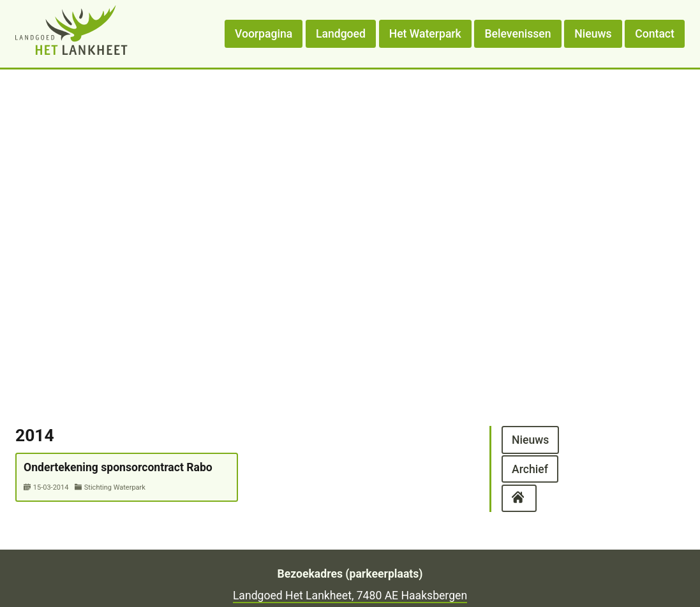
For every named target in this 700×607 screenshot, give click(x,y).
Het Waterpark (425, 34)
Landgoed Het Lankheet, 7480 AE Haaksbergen (350, 596)
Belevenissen (518, 34)
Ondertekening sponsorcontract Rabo (118, 467)
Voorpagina (264, 34)
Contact (655, 34)
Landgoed (341, 34)
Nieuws (593, 34)
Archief (530, 469)
